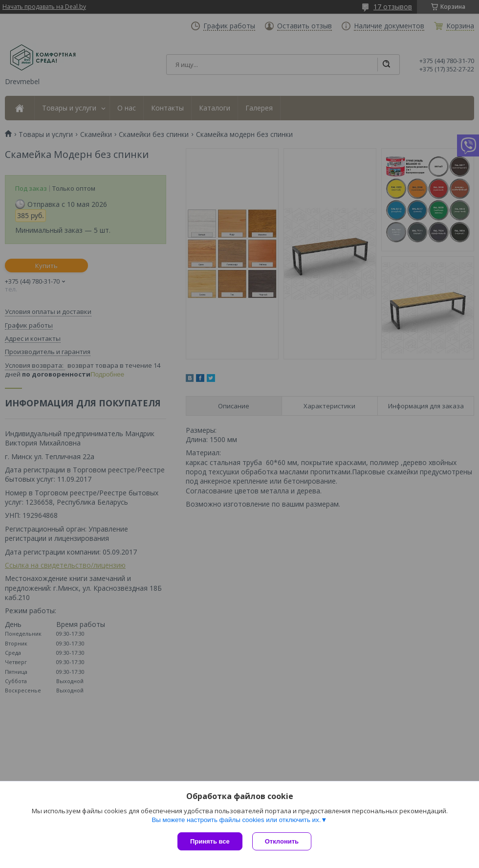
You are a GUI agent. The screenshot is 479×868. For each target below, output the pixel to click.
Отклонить (282, 841)
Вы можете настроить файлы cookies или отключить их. (236, 820)
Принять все (210, 841)
